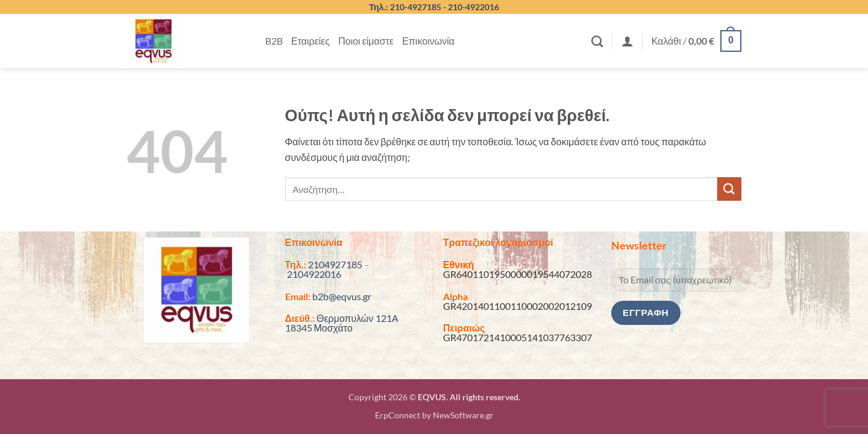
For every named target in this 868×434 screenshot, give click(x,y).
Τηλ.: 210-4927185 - (408, 7)
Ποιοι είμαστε (366, 41)
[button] (627, 41)
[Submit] (729, 189)
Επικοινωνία (428, 41)
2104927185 (335, 264)
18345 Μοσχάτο (319, 328)
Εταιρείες (310, 41)
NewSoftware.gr (463, 415)
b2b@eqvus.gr (342, 296)
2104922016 (314, 274)
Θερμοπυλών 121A (357, 318)
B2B (274, 41)
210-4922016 (473, 7)
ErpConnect (398, 415)
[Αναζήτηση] (597, 41)
